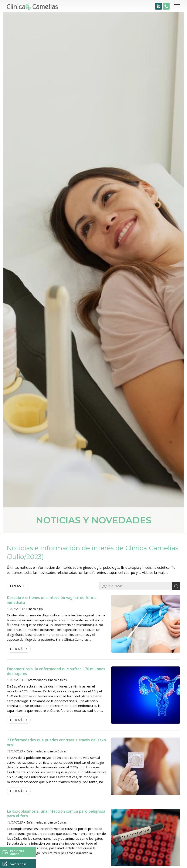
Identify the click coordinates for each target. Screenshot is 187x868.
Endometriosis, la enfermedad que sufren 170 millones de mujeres (56, 671)
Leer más (17, 649)
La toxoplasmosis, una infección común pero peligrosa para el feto (56, 814)
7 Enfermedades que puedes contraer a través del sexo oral (56, 742)
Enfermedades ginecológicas (47, 680)
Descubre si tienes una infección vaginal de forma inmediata (52, 600)
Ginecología (35, 609)
